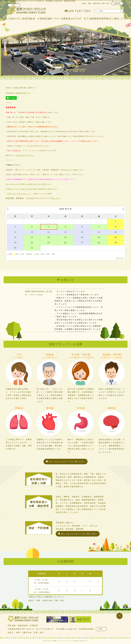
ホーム (6, 19)
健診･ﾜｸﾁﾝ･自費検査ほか (62, 19)
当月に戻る (120, 258)
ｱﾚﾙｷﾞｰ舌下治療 (85, 19)
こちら (57, 198)
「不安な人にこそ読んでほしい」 (18, 194)
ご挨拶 (24, 19)
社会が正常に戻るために (25, 155)
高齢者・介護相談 (37, 19)
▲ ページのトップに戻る (120, 620)
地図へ (14, 5)
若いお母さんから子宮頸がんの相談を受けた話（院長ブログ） (29, 184)
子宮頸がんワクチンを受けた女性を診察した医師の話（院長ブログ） (32, 189)
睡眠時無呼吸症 (103, 19)
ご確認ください (120, 19)
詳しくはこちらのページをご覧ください (67, 462)
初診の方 (15, 19)
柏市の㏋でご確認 (71, 170)
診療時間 (117, 3)
